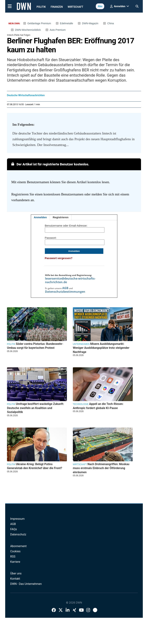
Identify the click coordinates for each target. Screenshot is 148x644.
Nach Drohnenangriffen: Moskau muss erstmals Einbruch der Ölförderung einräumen (101, 468)
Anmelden (40, 217)
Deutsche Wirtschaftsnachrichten (26, 95)
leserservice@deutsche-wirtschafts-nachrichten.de (70, 280)
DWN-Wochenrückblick (28, 30)
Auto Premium (58, 30)
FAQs (14, 529)
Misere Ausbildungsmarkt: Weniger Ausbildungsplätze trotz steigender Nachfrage (101, 348)
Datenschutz (18, 534)
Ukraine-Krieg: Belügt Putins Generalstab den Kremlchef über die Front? (35, 466)
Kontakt (15, 579)
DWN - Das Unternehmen (26, 584)
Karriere (15, 562)
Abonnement (18, 546)
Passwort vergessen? (59, 258)
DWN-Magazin (90, 23)
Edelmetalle (66, 23)
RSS (13, 557)
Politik (41, 7)
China (111, 23)
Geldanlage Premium (39, 23)
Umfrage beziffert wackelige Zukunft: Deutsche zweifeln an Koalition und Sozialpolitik (36, 408)
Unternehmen (81, 344)
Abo (100, 6)
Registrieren (61, 217)
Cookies (15, 551)
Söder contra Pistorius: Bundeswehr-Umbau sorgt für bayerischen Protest (35, 346)
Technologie (81, 404)
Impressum (17, 519)
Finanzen (57, 7)
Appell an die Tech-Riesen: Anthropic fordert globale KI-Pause (98, 406)
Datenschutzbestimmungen (65, 292)
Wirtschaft (75, 7)
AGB (65, 288)
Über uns (16, 573)
